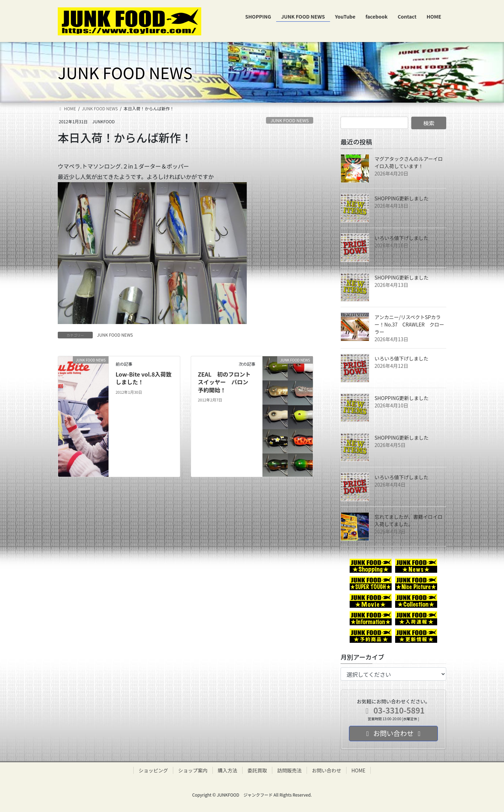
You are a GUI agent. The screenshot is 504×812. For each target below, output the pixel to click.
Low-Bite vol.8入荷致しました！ (143, 378)
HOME (358, 770)
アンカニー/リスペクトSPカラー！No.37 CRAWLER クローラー (409, 324)
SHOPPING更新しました (402, 198)
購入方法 (227, 770)
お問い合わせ (327, 770)
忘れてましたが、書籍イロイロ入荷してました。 (409, 520)
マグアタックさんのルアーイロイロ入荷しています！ (409, 162)
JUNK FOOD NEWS (290, 120)
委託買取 (257, 770)
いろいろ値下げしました (401, 238)
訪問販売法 (289, 770)
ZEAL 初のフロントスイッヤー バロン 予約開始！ (226, 382)
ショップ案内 (193, 770)
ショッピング (153, 770)
